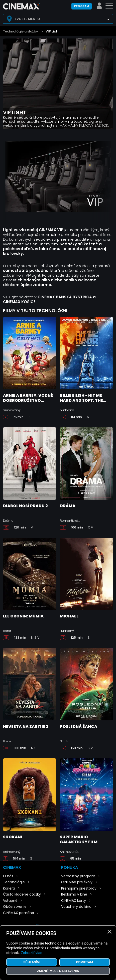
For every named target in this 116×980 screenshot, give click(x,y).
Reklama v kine (74, 894)
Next (108, 178)
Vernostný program (78, 876)
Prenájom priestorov (79, 888)
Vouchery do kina (76, 907)
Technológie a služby (21, 31)
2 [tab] (61, 219)
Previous (8, 178)
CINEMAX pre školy (77, 882)
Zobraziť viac (32, 953)
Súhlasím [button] (31, 962)
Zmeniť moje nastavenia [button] (58, 971)
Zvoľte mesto (27, 19)
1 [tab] (54, 219)
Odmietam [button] (84, 962)
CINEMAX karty (74, 901)
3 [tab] (68, 219)
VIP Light (53, 31)
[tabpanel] (58, 178)
